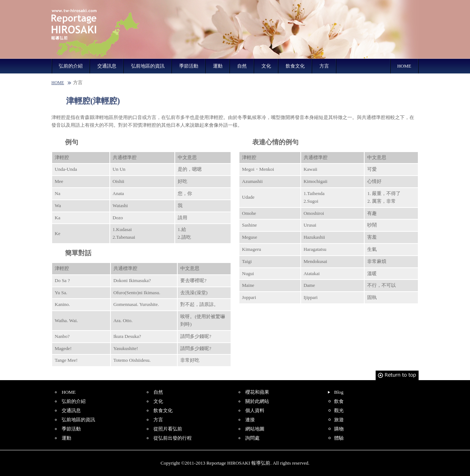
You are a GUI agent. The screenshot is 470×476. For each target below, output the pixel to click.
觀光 (339, 410)
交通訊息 (107, 66)
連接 (250, 420)
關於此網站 (257, 401)
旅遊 (339, 420)
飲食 (339, 401)
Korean (405, 5)
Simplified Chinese (348, 5)
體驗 (339, 438)
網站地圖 (255, 429)
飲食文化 (295, 66)
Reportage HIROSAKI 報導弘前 (95, 29)
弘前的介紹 (71, 66)
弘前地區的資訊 (148, 66)
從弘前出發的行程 (173, 438)
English (319, 5)
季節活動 (189, 66)
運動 (218, 66)
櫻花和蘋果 (257, 392)
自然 (242, 66)
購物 (339, 429)
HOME (404, 66)
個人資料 (255, 410)
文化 (266, 66)
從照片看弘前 (168, 429)
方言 (324, 66)
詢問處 (252, 438)
